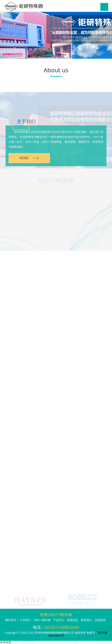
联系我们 (86, 620)
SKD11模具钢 (42, 620)
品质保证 (100, 620)
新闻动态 (73, 620)
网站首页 (11, 620)
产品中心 (59, 620)
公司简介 (26, 620)
